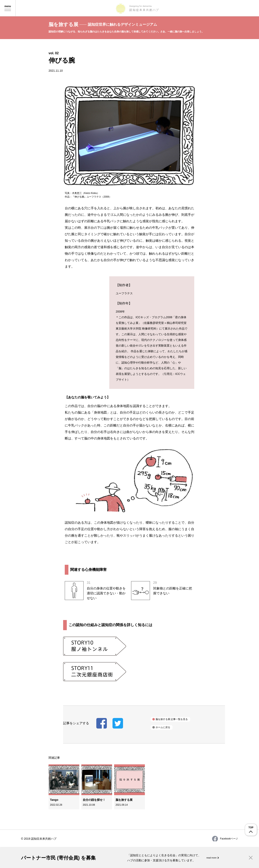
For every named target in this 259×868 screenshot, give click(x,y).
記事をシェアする (102, 723)
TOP (251, 828)
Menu (8, 8)
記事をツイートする (118, 723)
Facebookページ (225, 839)
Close (251, 857)
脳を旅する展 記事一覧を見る (172, 719)
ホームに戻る (163, 727)
